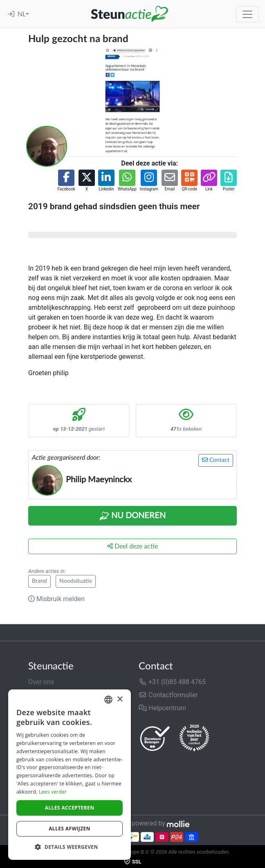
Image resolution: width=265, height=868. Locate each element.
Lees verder (53, 792)
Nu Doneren (132, 516)
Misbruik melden (56, 599)
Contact (216, 460)
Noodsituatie (76, 581)
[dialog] (70, 775)
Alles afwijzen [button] (70, 829)
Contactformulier (168, 695)
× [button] (120, 699)
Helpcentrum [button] (162, 708)
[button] (66, 181)
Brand (39, 581)
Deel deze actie (132, 546)
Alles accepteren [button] (70, 808)
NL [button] (22, 14)
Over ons (41, 682)
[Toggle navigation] (247, 14)
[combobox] (108, 700)
